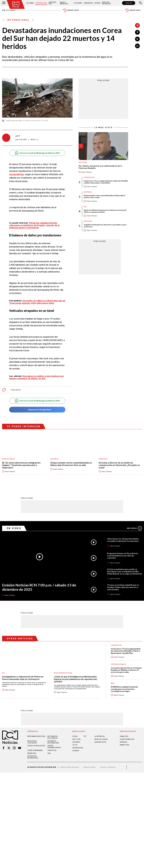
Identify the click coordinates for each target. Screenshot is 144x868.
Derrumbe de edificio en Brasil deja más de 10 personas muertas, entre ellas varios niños (37, 302)
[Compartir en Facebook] (137, 32)
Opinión (97, 3)
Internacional (41, 3)
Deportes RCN (52, 3)
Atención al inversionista (33, 757)
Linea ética (52, 750)
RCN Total (77, 739)
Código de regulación (36, 746)
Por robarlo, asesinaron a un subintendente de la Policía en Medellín (100, 167)
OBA (49, 753)
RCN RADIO (76, 742)
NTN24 (75, 736)
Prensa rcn (32, 753)
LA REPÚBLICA (99, 736)
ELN (85, 207)
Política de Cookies (89, 767)
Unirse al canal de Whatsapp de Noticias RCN (37, 153)
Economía (78, 3)
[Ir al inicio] (16, 4)
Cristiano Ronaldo (119, 664)
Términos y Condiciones (108, 767)
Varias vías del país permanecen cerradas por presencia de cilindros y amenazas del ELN (105, 211)
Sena (113, 683)
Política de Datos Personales (70, 767)
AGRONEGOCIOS (100, 742)
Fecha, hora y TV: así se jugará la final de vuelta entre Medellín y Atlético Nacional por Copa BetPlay (106, 182)
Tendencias (88, 3)
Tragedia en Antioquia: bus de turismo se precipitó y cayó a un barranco (105, 226)
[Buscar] (140, 3)
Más (134, 528)
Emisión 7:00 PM (133, 10)
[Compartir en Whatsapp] (137, 46)
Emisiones (9, 10)
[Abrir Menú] (4, 3)
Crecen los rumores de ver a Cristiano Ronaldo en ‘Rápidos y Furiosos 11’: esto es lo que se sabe (126, 670)
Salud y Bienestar (64, 3)
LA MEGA (76, 751)
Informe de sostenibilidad (53, 742)
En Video (14, 528)
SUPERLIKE (123, 742)
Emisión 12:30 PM (71, 10)
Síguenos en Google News (37, 410)
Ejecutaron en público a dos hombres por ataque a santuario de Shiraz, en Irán (36, 377)
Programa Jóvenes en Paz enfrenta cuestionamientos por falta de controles (123, 556)
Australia (88, 192)
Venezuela (103, 459)
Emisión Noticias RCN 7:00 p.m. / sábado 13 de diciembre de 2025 (39, 587)
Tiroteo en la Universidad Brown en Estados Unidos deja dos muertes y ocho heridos (123, 587)
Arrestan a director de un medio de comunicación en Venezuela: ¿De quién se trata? (119, 465)
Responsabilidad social (36, 736)
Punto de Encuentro (106, 3)
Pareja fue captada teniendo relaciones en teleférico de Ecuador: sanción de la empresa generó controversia (34, 225)
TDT (85, 736)
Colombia (30, 3)
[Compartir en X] (137, 39)
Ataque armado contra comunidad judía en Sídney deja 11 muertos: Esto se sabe (104, 196)
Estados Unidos (8, 459)
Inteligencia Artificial (63, 673)
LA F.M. (75, 745)
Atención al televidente (32, 742)
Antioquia (83, 162)
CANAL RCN (129, 3)
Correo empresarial (35, 750)
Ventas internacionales (54, 747)
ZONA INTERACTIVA (127, 739)
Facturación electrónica (52, 737)
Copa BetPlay (89, 177)
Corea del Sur (17, 174)
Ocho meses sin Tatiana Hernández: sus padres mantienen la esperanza (123, 540)
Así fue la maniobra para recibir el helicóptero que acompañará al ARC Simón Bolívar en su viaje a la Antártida (124, 572)
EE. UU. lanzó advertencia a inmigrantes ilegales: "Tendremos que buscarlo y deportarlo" (21, 465)
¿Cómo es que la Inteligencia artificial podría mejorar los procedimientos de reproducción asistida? (76, 679)
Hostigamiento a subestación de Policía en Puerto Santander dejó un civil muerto (23, 678)
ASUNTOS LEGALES (101, 739)
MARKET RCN (124, 745)
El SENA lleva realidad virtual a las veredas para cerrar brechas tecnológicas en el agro (124, 689)
